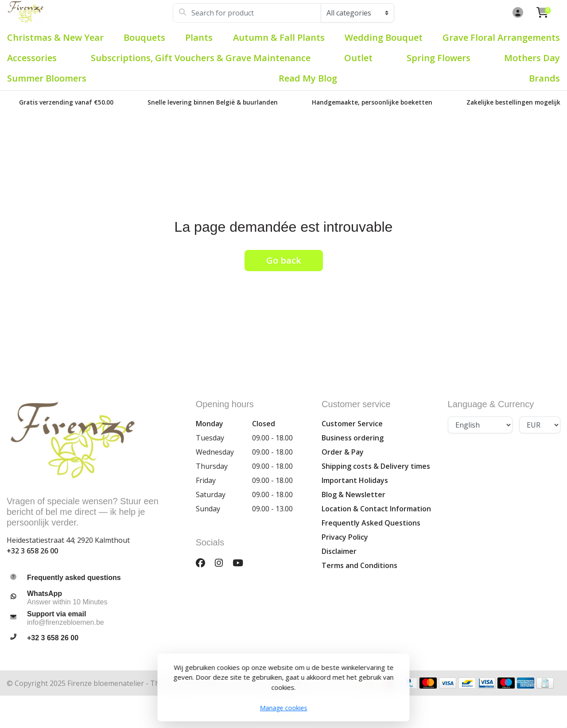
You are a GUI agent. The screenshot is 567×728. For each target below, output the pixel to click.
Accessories (32, 58)
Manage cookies (284, 708)
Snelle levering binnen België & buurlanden (213, 102)
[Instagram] (222, 563)
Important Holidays (355, 480)
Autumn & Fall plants (279, 37)
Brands (544, 78)
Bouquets (144, 37)
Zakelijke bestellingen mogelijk (513, 102)
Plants (199, 37)
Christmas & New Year (55, 37)
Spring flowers (439, 58)
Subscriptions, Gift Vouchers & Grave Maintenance (201, 58)
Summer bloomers (47, 78)
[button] (517, 13)
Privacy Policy (345, 537)
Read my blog (308, 78)
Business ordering (353, 438)
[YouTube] (241, 563)
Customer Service (352, 424)
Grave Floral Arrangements (501, 37)
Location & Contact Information (376, 509)
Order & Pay (343, 452)
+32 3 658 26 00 (32, 551)
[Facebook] (204, 563)
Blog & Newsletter (353, 494)
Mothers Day (532, 58)
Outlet (358, 58)
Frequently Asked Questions (371, 523)
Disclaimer (339, 551)
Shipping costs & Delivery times (376, 466)
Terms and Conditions (359, 565)
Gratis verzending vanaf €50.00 (66, 102)
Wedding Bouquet (384, 37)
